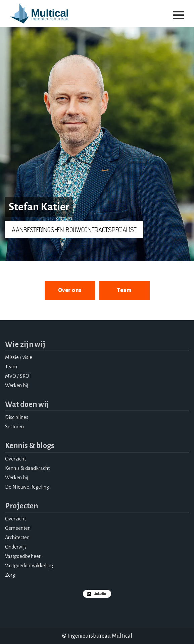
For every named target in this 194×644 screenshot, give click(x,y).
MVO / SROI (18, 376)
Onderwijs (16, 547)
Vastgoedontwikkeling (29, 566)
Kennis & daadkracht (27, 468)
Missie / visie (19, 357)
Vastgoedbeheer (23, 556)
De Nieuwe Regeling (27, 487)
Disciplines (17, 417)
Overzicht (15, 459)
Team (124, 290)
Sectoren (14, 427)
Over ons (70, 290)
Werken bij (17, 385)
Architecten (17, 538)
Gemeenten (18, 528)
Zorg (10, 575)
